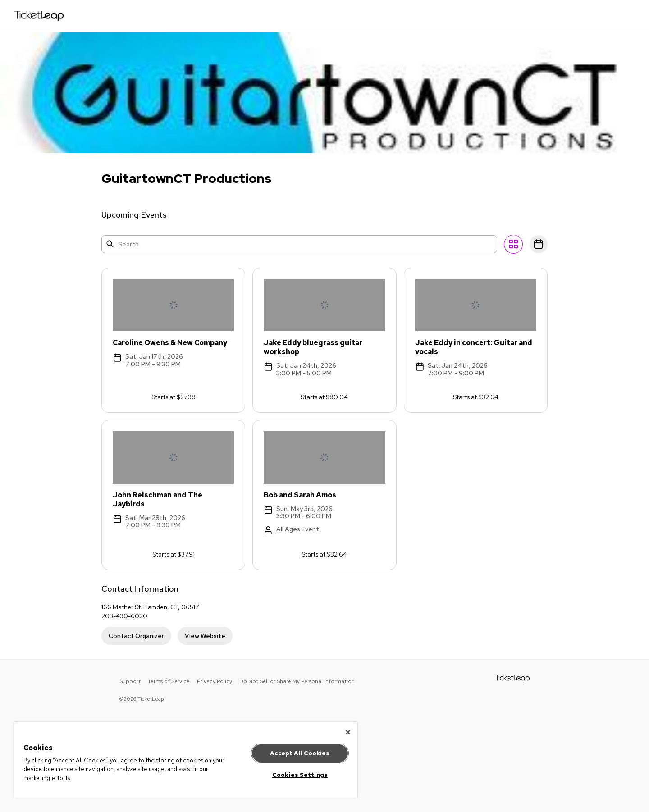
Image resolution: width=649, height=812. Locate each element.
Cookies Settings (300, 775)
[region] (186, 760)
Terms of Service (169, 681)
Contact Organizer (136, 636)
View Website (205, 636)
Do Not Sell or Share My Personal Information (297, 681)
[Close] (348, 732)
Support (130, 681)
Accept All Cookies (300, 753)
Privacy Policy (215, 681)
